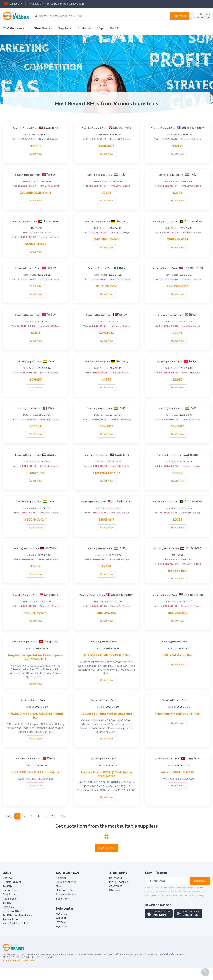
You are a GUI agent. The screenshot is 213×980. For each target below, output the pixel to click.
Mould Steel (10, 899)
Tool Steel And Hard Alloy (17, 915)
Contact (61, 918)
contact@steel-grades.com (67, 4)
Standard (115, 890)
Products (84, 28)
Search (181, 16)
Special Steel (11, 920)
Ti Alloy (7, 903)
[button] (159, 914)
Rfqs (100, 28)
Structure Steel (12, 911)
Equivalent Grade (66, 882)
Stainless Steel (12, 882)
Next (64, 816)
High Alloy (8, 907)
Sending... (200, 881)
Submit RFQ (106, 848)
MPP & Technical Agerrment (119, 884)
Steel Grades (43, 28)
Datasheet (116, 878)
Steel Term (63, 899)
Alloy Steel (9, 895)
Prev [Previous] (8, 816)
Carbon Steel (10, 890)
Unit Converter (65, 890)
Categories (12, 28)
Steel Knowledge (66, 895)
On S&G (115, 28)
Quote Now (36, 154)
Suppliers (65, 28)
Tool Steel (9, 886)
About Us (61, 914)
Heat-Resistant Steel (16, 924)
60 (54, 816)
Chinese (11, 4)
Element (61, 878)
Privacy (61, 922)
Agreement (63, 926)
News (59, 886)
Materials (8, 878)
